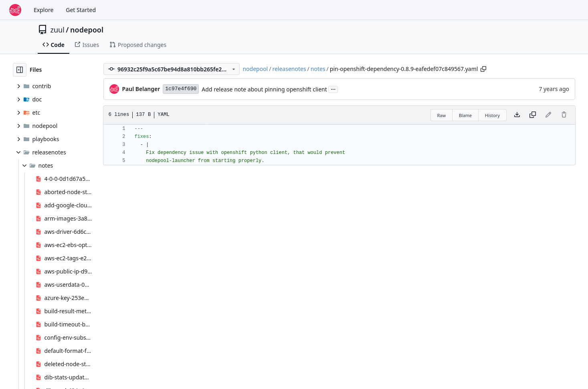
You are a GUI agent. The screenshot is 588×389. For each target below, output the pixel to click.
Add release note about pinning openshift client (264, 89)
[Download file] (517, 115)
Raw (442, 115)
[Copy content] (533, 115)
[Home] (15, 10)
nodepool (87, 30)
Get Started (81, 10)
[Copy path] (483, 69)
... (333, 89)
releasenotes (289, 69)
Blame (466, 115)
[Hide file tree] (20, 70)
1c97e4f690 (181, 89)
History (492, 115)
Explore (43, 10)
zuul (58, 30)
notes (318, 69)
